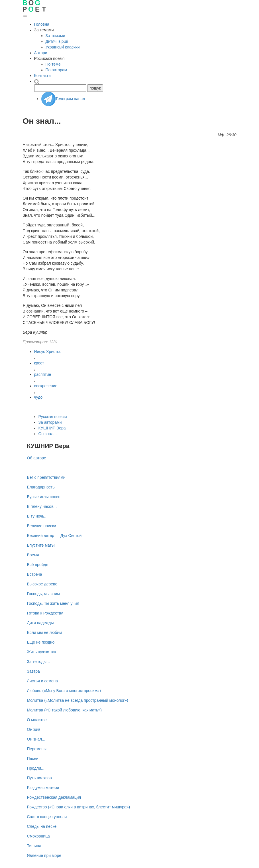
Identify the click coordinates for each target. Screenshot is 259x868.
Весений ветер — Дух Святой (54, 536)
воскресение (46, 386)
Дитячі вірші (57, 41)
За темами (55, 36)
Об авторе (37, 458)
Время (33, 555)
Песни (33, 759)
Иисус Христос (48, 352)
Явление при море (44, 855)
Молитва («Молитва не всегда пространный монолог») (78, 700)
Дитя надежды (40, 623)
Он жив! (34, 729)
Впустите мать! (41, 545)
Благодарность (41, 487)
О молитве (37, 720)
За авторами (50, 422)
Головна (42, 24)
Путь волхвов (39, 778)
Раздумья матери (43, 788)
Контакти (42, 76)
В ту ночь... (37, 516)
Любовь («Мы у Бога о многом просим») (64, 691)
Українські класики (63, 47)
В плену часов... (42, 506)
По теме (53, 64)
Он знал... (48, 434)
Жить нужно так (42, 652)
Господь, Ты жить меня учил (53, 603)
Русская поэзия (53, 417)
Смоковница (38, 836)
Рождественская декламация (54, 797)
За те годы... (38, 662)
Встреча (35, 574)
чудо (38, 397)
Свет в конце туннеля (47, 817)
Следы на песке (42, 826)
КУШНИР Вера (52, 428)
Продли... (36, 768)
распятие (43, 374)
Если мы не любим (45, 632)
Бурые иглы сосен (44, 497)
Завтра (33, 671)
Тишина (34, 846)
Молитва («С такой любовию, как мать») (64, 710)
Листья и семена (43, 681)
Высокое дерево (42, 584)
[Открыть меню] (25, 16)
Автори (41, 53)
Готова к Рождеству (45, 613)
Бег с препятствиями (46, 477)
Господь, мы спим (43, 594)
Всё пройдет (39, 565)
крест (39, 363)
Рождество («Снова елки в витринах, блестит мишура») (79, 807)
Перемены (37, 749)
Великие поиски (42, 526)
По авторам (56, 70)
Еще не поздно (41, 642)
